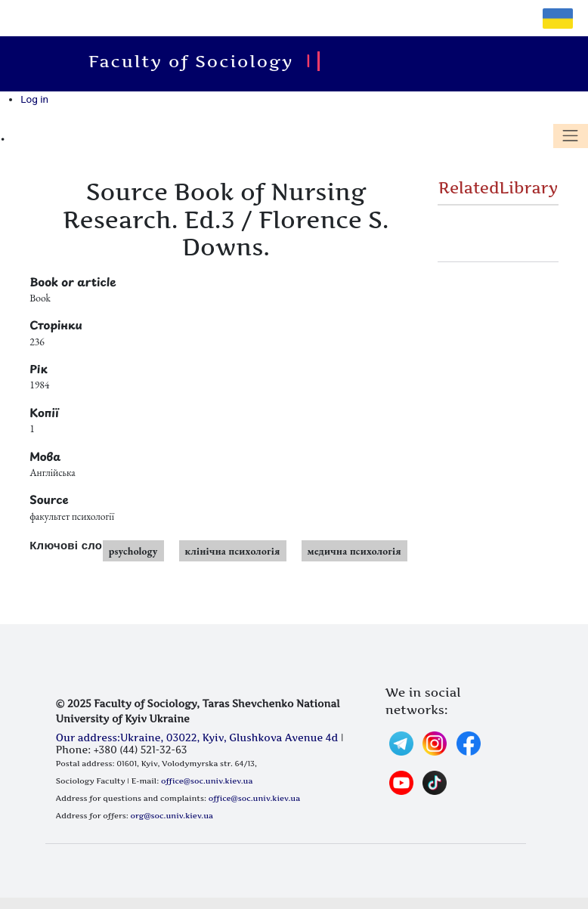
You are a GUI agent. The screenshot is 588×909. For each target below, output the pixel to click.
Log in (34, 99)
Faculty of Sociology (198, 61)
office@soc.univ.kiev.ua (207, 781)
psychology (133, 551)
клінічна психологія (233, 551)
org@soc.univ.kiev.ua (172, 815)
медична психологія (354, 551)
